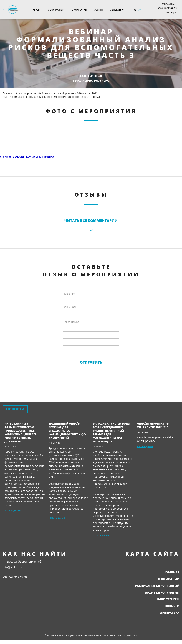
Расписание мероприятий (157, 586)
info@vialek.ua (168, 4)
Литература (117, 10)
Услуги (99, 10)
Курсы (36, 10)
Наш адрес (171, 12)
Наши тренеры (167, 599)
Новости (172, 606)
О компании (79, 10)
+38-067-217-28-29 (167, 8)
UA (139, 10)
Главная (172, 572)
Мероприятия (56, 10)
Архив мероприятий (162, 592)
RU (134, 10)
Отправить (91, 362)
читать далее (12, 510)
